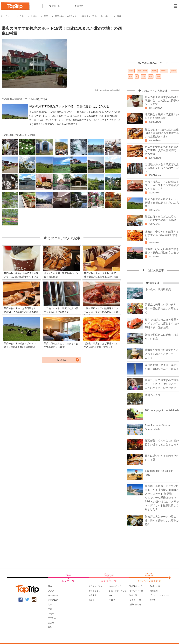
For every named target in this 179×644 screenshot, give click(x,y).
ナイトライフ (95, 591)
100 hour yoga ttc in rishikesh (162, 410)
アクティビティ (96, 586)
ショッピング (115, 586)
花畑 (158, 76)
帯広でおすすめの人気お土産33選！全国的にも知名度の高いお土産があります (162, 133)
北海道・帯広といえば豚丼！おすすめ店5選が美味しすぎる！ (162, 235)
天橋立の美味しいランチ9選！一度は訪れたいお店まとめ (162, 308)
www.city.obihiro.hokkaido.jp (110, 90)
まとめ (51, 623)
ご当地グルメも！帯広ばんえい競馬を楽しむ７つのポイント (162, 168)
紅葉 (151, 76)
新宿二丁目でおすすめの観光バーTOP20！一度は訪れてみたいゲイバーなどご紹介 (162, 384)
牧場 (130, 76)
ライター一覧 (135, 600)
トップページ (7, 16)
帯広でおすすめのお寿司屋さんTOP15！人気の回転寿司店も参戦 (162, 150)
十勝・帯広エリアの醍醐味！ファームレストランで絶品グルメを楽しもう (162, 185)
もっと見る (62, 360)
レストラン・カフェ (118, 591)
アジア (51, 591)
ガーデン (164, 71)
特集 (50, 627)
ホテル (92, 600)
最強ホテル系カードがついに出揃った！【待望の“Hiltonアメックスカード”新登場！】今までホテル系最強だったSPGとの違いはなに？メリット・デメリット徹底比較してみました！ (162, 498)
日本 (22, 16)
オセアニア (53, 600)
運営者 (153, 600)
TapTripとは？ (156, 586)
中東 (50, 609)
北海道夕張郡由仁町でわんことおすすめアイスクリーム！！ (162, 354)
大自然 (154, 71)
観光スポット (143, 71)
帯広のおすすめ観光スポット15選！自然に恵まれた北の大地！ (82, 16)
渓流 (144, 76)
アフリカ (52, 618)
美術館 (174, 71)
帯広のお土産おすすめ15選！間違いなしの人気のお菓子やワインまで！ (162, 101)
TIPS (111, 595)
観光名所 (93, 595)
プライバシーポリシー (159, 595)
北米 (50, 605)
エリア (79, 6)
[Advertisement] (153, 41)
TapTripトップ (136, 586)
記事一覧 (55, 6)
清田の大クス (153, 395)
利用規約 (154, 591)
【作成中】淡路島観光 (158, 289)
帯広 (46, 16)
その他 (112, 600)
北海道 (34, 16)
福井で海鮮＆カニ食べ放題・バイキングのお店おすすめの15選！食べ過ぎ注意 (162, 324)
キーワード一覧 (136, 591)
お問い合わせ (135, 605)
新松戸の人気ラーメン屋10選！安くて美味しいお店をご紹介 (162, 521)
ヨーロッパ (53, 595)
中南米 (51, 614)
